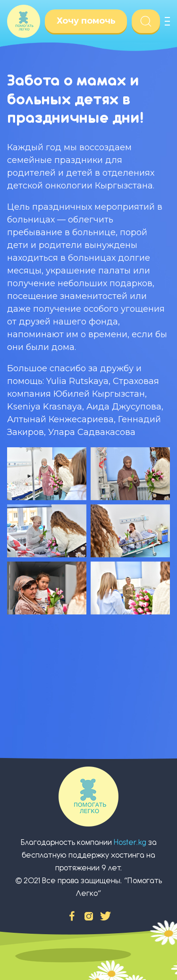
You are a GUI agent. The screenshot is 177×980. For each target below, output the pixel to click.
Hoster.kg (130, 842)
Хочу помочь (86, 21)
